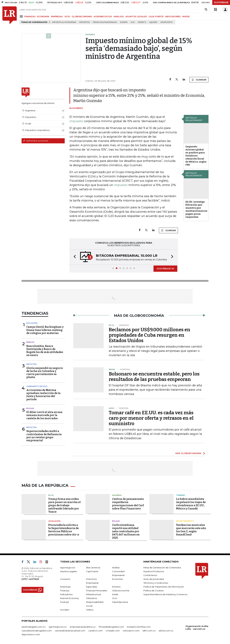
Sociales (65, 610)
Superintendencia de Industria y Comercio (165, 594)
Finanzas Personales (97, 591)
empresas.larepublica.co (83, 627)
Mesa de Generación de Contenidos (162, 568)
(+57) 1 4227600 (30, 579)
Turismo (180, 495)
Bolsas (30, 408)
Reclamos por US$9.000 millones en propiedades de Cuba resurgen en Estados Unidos (149, 335)
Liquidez (153, 22)
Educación (32, 323)
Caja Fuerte (92, 571)
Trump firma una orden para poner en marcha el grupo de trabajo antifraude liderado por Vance (64, 505)
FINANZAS (30, 16)
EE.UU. (51, 495)
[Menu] (22, 16)
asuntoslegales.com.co (34, 627)
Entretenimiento (185, 521)
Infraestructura (94, 594)
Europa (124, 22)
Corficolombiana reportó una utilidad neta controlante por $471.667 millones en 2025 (126, 531)
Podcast (65, 602)
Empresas (65, 587)
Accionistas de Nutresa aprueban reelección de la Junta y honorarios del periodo (43, 395)
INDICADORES (173, 16)
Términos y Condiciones (156, 583)
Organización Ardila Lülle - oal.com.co (197, 627)
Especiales (92, 587)
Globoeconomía (121, 591)
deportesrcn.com (31, 634)
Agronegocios (68, 568)
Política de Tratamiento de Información (164, 587)
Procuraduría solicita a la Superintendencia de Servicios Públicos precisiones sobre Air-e (64, 530)
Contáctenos (150, 575)
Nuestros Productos (154, 571)
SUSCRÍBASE (221, 2)
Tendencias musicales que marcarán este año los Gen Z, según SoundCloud (191, 530)
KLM (133, 22)
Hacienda (117, 495)
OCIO (67, 16)
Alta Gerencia (93, 568)
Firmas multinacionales (105, 22)
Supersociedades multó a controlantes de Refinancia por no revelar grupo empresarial (44, 436)
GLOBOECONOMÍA (82, 16)
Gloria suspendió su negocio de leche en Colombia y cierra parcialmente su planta (45, 373)
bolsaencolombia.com (139, 627)
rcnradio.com (113, 631)
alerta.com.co (166, 631)
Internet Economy (70, 598)
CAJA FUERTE (156, 16)
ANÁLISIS (119, 16)
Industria (31, 364)
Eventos (116, 587)
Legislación (54, 521)
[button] (74, 257)
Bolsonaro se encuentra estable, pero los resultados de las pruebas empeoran (154, 377)
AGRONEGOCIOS (103, 16)
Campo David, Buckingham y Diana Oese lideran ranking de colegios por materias (45, 330)
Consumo (65, 579)
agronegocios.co (58, 627)
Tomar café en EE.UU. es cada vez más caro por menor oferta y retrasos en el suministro (151, 418)
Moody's (142, 22)
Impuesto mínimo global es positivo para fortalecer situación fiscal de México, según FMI (196, 156)
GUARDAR (199, 80)
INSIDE (186, 16)
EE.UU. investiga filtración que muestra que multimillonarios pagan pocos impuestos (196, 209)
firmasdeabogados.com (111, 627)
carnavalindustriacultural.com (70, 631)
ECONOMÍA (43, 16)
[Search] (206, 10)
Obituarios (92, 598)
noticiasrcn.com (131, 631)
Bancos (30, 342)
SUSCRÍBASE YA (165, 269)
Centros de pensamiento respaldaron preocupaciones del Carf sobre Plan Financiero (128, 504)
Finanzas (65, 591)
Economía (117, 579)
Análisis (116, 568)
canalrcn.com (95, 631)
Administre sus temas (36, 141)
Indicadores (66, 594)
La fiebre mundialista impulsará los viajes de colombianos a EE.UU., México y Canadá (191, 504)
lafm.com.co (149, 631)
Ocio (115, 598)
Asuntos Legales (69, 571)
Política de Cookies (153, 591)
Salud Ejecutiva (120, 602)
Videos (90, 610)
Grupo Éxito (167, 22)
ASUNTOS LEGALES (136, 16)
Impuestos (84, 22)
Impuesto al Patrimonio (64, 22)
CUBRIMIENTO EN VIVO (37, 386)
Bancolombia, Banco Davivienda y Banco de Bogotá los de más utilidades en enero (45, 351)
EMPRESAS (57, 16)
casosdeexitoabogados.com (37, 631)
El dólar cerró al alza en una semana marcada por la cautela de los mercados (44, 415)
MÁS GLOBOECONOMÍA (188, 453)
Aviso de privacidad (154, 579)
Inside (115, 594)
